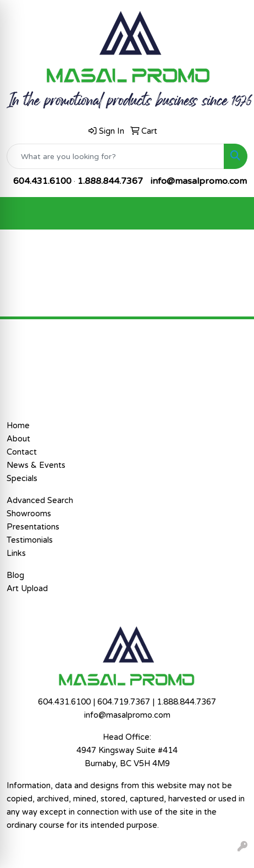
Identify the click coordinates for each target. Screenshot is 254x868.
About (18, 439)
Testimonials (30, 540)
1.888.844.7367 (110, 181)
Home (18, 426)
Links (16, 553)
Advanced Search (40, 501)
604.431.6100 (42, 181)
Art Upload (27, 589)
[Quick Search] (115, 156)
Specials (22, 479)
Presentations (33, 527)
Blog (15, 575)
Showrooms (29, 514)
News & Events (36, 465)
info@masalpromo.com (199, 181)
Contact (22, 452)
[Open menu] (232, 214)
